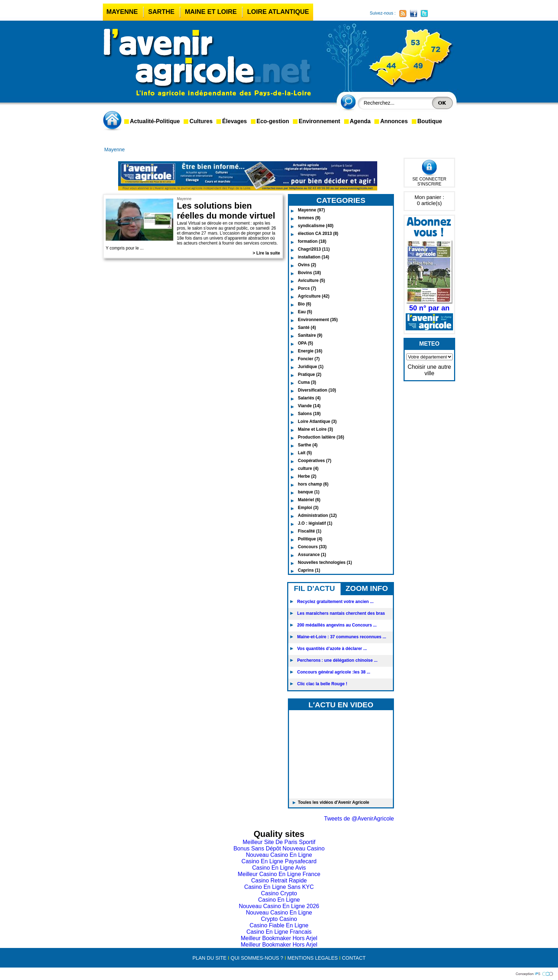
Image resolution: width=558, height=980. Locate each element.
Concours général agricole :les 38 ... (334, 672)
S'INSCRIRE (430, 184)
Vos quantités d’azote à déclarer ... (332, 649)
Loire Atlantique (278, 12)
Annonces (394, 121)
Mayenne (122, 12)
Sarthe (161, 12)
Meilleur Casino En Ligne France (279, 874)
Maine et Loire (211, 12)
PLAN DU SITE (210, 958)
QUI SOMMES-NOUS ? (257, 958)
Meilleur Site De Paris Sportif (279, 842)
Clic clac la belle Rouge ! (322, 684)
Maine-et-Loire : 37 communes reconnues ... (342, 637)
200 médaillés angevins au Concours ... (337, 625)
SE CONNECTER (429, 179)
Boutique (430, 121)
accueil (114, 121)
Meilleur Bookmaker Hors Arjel (279, 938)
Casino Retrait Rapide (279, 881)
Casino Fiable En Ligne (279, 925)
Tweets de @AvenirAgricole (359, 819)
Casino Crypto (279, 893)
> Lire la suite (266, 253)
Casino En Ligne (279, 900)
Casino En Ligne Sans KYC (279, 887)
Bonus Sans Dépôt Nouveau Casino (279, 848)
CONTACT (354, 958)
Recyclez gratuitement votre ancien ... (335, 602)
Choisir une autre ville (430, 370)
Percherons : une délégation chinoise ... (337, 660)
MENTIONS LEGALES (312, 958)
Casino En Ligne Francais (279, 932)
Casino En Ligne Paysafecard (279, 861)
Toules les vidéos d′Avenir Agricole (334, 802)
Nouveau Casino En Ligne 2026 (279, 906)
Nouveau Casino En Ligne (279, 855)
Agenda (360, 121)
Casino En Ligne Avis (279, 868)
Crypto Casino (279, 919)
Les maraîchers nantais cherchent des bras (341, 613)
